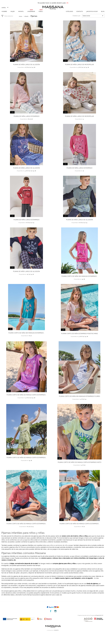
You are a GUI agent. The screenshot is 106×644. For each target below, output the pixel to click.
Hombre (4, 11)
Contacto (80, 11)
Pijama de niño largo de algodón (80, 220)
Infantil (21, 11)
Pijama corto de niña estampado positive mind (80, 334)
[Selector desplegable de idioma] (5, 8)
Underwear (31, 11)
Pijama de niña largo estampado (27, 116)
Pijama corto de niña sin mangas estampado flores (79, 396)
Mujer (13, 11)
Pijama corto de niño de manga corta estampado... (26, 524)
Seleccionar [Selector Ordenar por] (93, 16)
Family (41, 11)
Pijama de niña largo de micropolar (79, 65)
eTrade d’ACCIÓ (99, 615)
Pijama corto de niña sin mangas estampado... (80, 276)
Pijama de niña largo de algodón (27, 65)
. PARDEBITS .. (56, 630)
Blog (103, 11)
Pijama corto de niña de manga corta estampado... (27, 395)
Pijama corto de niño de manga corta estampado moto (80, 462)
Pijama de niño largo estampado (26, 220)
